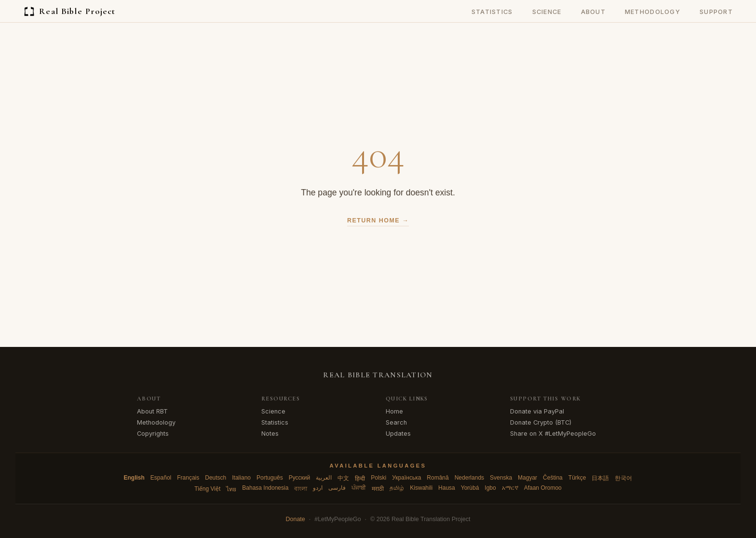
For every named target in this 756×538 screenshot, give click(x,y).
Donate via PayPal (537, 411)
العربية (324, 478)
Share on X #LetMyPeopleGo (553, 434)
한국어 (623, 478)
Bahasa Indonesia (265, 488)
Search (396, 422)
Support (716, 12)
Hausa (447, 488)
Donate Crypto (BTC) (541, 422)
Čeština (553, 478)
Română (438, 478)
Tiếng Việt (207, 489)
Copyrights (153, 434)
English (134, 478)
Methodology (653, 12)
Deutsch (216, 478)
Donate (296, 519)
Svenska (501, 478)
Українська (406, 478)
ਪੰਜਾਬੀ (359, 488)
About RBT (152, 411)
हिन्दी (360, 479)
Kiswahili (421, 488)
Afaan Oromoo (543, 488)
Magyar (527, 478)
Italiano (241, 478)
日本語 (600, 478)
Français (188, 478)
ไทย (231, 489)
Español (161, 478)
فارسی (337, 488)
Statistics (492, 12)
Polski (378, 478)
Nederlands (469, 478)
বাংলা (301, 489)
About (593, 12)
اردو (318, 488)
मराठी (378, 489)
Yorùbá (470, 488)
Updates (398, 434)
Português (270, 478)
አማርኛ (510, 488)
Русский (300, 478)
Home (394, 411)
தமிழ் (397, 488)
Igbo (490, 488)
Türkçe (577, 478)
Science (547, 12)
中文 (343, 478)
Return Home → (378, 221)
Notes (270, 434)
